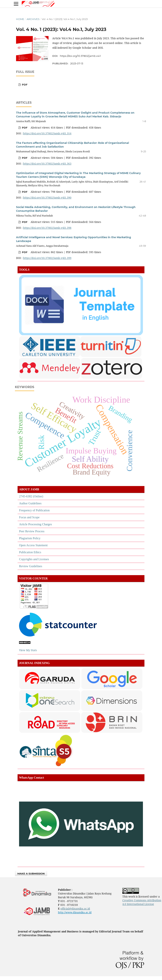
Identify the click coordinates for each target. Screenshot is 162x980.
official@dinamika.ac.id (75, 909)
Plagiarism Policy (30, 538)
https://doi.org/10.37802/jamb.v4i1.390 (47, 198)
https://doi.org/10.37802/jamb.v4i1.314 (47, 133)
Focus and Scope (29, 517)
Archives (33, 19)
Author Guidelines (30, 503)
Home (20, 19)
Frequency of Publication (34, 510)
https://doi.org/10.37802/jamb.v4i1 (80, 56)
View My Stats (28, 650)
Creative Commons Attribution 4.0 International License (142, 902)
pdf (24, 85)
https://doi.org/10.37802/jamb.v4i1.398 (47, 228)
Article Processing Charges (35, 524)
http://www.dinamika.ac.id (75, 912)
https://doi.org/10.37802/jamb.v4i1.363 (47, 164)
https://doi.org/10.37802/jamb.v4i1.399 (47, 258)
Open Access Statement (33, 545)
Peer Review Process (32, 531)
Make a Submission (31, 874)
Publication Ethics (30, 552)
